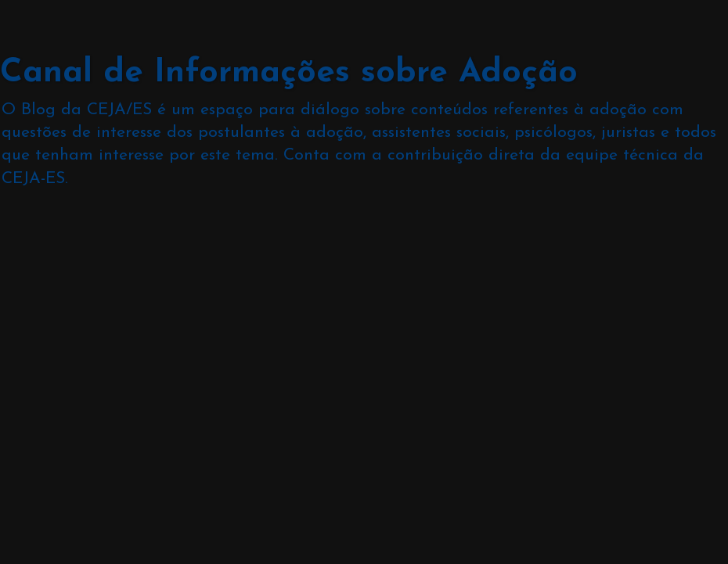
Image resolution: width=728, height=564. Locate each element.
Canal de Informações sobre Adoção (289, 73)
